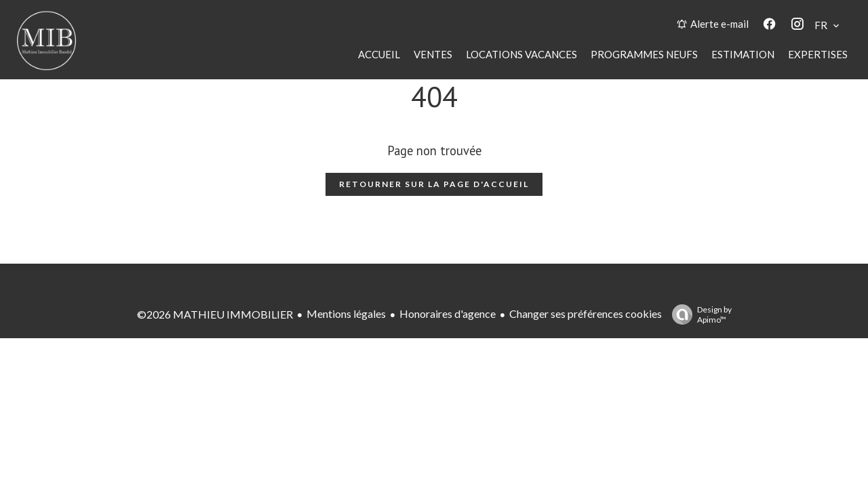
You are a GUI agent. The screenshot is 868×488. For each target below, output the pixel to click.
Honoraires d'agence (448, 313)
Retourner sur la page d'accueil (434, 184)
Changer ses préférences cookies (586, 313)
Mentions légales (346, 313)
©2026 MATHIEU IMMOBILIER (215, 314)
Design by (698, 314)
